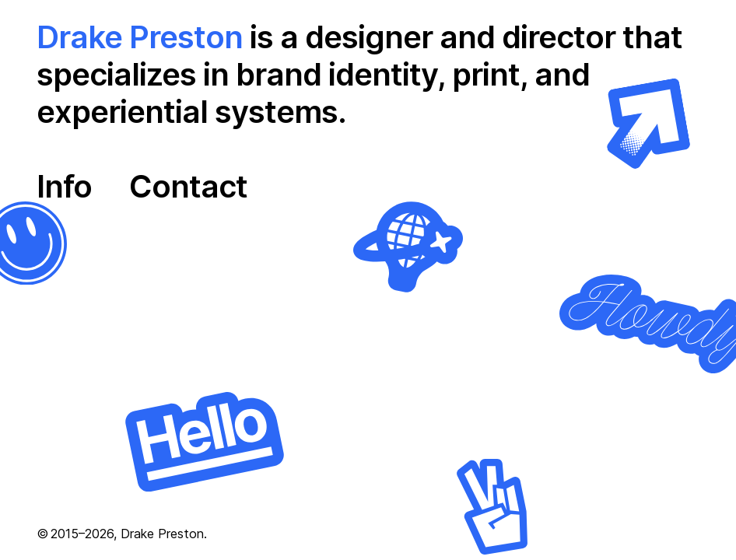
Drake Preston (140, 37)
